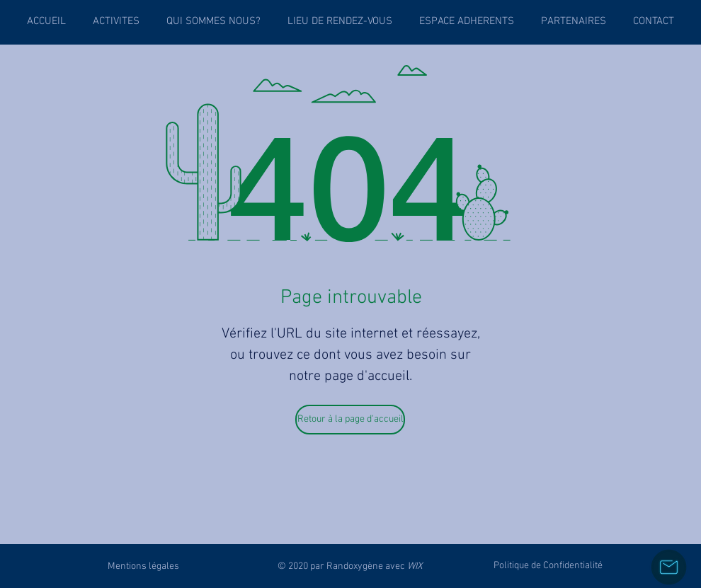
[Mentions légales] (143, 566)
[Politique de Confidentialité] (548, 566)
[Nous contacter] (669, 567)
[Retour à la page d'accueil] (350, 420)
